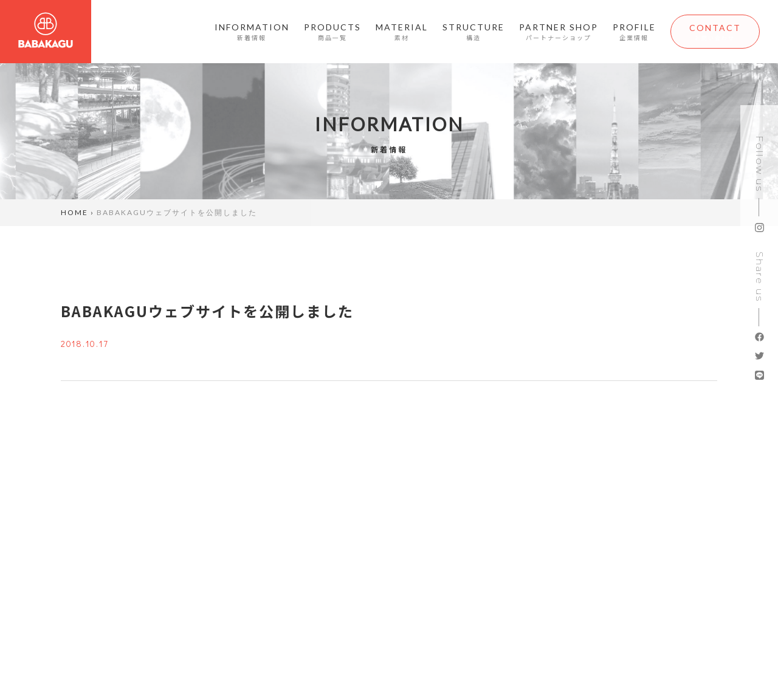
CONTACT (709, 33)
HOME (74, 212)
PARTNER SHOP (546, 33)
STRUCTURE (461, 33)
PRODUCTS (320, 33)
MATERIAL (390, 33)
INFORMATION (240, 33)
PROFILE (622, 33)
